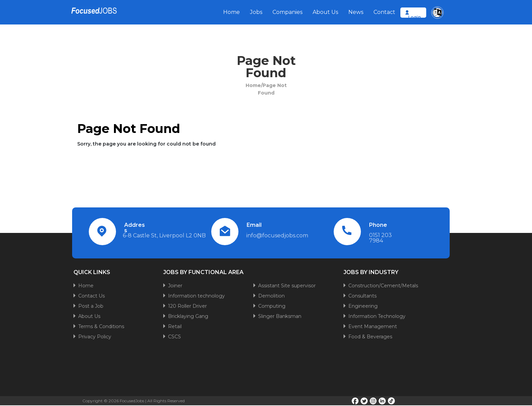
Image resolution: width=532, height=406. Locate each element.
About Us (325, 12)
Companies (287, 12)
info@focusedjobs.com (277, 235)
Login (414, 17)
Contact (384, 12)
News (356, 12)
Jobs (256, 12)
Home (231, 12)
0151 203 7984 (380, 238)
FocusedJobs (132, 401)
